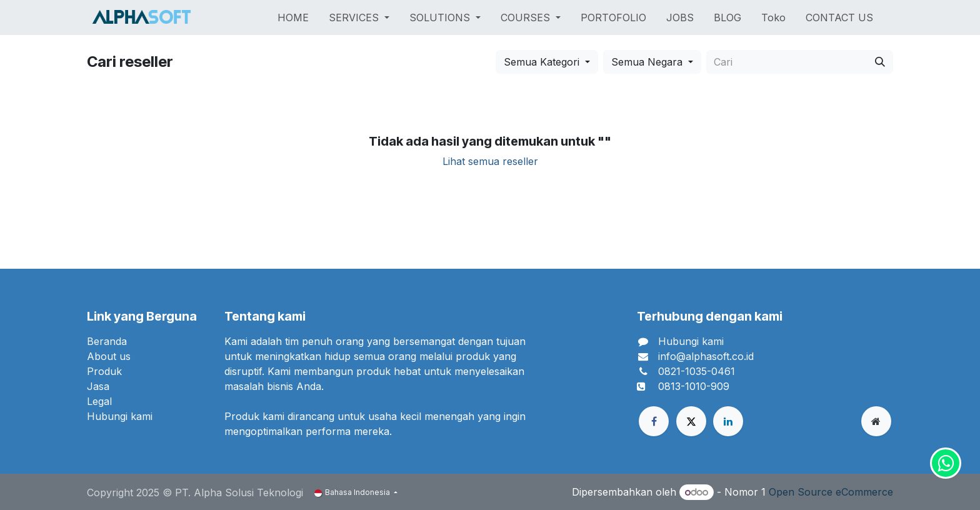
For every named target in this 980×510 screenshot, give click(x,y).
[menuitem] (293, 17)
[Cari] (880, 62)
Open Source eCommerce (831, 492)
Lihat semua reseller (490, 161)
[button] (547, 62)
